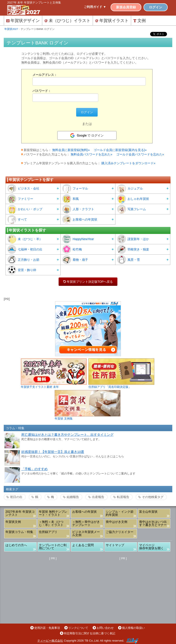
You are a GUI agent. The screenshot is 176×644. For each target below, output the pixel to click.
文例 (140, 21)
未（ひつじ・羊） (25, 239)
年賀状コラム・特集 (19, 532)
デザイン (23, 21)
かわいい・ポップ (25, 209)
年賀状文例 (13, 522)
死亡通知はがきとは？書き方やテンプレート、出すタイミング (67, 435)
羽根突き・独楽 (133, 249)
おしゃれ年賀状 (133, 199)
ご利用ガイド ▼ (95, 7)
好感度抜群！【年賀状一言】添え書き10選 (53, 452)
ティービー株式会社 (50, 641)
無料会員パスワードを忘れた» (92, 154)
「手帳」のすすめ (34, 469)
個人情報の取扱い (133, 628)
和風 (71, 199)
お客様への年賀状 (80, 219)
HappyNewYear (78, 239)
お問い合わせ (105, 628)
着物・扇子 (75, 260)
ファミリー (20, 199)
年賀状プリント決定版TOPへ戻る (88, 282)
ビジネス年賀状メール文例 (86, 533)
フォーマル (75, 188)
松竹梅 (72, 249)
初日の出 (16, 497)
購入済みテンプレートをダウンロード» (128, 163)
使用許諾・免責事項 (47, 628)
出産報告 (98, 497)
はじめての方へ (16, 545)
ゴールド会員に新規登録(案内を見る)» (120, 150)
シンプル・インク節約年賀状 (120, 513)
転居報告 (123, 497)
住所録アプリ (48, 532)
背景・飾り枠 (22, 270)
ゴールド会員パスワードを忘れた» (140, 154)
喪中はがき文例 (117, 522)
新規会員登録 (126, 7)
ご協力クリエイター (120, 532)
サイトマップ (115, 545)
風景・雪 (128, 260)
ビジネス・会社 (23, 188)
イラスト (112, 21)
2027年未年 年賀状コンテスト (20, 513)
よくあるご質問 (83, 545)
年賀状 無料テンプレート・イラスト (53, 513)
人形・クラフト (78, 209)
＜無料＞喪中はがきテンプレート (86, 523)
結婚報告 (73, 497)
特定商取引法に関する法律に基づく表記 (90, 633)
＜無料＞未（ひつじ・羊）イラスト (51, 523)
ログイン (156, 7)
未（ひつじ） (67, 21)
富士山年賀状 (148, 512)
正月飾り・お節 (23, 260)
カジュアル (130, 188)
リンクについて (78, 628)
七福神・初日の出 (25, 249)
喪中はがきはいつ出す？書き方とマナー (153, 523)
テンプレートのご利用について (53, 547)
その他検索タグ (153, 497)
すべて (17, 219)
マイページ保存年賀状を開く (151, 547)
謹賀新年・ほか (133, 239)
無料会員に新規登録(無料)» (71, 150)
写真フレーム (132, 209)
